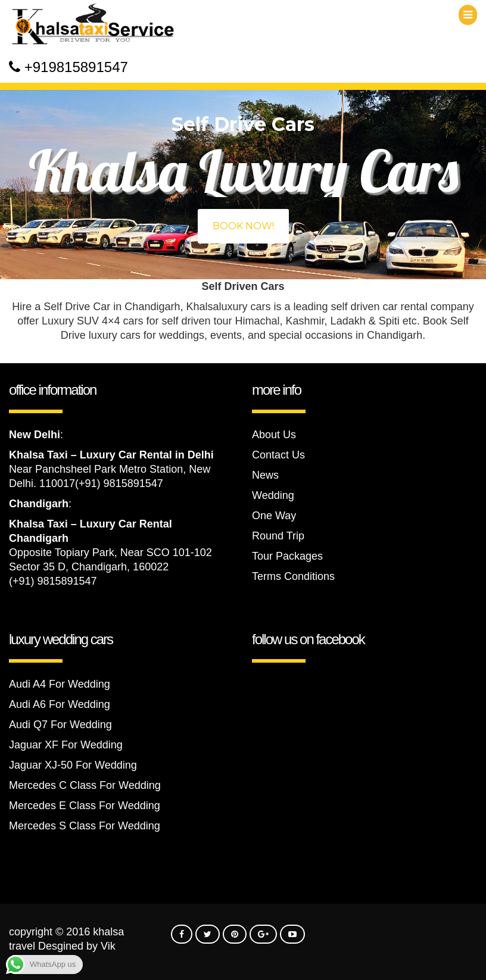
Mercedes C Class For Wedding (85, 785)
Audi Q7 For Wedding (60, 725)
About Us (274, 435)
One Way (274, 516)
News (265, 475)
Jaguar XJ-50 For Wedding (73, 765)
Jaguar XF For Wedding (66, 745)
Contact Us (278, 455)
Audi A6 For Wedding (60, 704)
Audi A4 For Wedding (60, 684)
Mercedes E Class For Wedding (85, 806)
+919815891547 (76, 67)
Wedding (273, 495)
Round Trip (278, 536)
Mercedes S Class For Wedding (85, 826)
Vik (108, 946)
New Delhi (35, 435)
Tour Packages (287, 556)
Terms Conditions (293, 576)
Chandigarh (39, 504)
